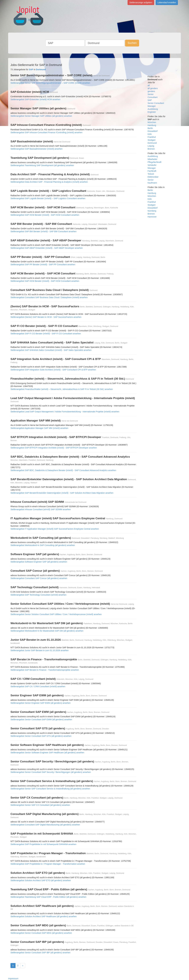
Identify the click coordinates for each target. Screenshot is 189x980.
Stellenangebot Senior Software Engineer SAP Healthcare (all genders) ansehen (47, 753)
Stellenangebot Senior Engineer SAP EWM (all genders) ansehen (41, 703)
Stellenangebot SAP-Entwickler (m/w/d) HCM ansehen (35, 99)
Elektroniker (153, 177)
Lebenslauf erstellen (167, 3)
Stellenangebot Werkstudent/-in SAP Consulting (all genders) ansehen (43, 545)
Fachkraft (152, 171)
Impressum (13, 979)
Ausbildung (153, 109)
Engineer (152, 112)
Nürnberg (152, 211)
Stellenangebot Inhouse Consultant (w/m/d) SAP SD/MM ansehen (41, 509)
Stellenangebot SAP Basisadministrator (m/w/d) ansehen (36, 149)
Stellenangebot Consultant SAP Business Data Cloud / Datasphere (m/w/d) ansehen (49, 297)
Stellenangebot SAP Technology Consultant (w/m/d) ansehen (38, 595)
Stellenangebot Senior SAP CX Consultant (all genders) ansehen (40, 805)
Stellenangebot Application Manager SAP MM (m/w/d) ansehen (39, 428)
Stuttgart (152, 140)
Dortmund (152, 143)
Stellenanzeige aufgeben (141, 3)
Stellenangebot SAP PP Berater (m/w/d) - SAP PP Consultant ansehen (43, 265)
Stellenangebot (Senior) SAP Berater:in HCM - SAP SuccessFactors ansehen (46, 317)
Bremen (151, 149)
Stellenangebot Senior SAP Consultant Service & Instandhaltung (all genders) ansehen (50, 789)
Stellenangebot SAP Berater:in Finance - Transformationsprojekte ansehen (45, 670)
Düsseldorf (153, 131)
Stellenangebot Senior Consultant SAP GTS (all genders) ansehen (41, 736)
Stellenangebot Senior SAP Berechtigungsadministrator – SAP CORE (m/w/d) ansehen (50, 83)
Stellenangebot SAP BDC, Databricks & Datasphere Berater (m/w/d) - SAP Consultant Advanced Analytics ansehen (63, 470)
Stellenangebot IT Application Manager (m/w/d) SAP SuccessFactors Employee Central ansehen (55, 529)
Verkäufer (152, 165)
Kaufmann (152, 183)
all (149, 85)
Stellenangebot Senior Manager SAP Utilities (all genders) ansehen (41, 116)
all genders (153, 88)
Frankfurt (152, 137)
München (152, 122)
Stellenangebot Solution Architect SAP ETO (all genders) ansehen (41, 880)
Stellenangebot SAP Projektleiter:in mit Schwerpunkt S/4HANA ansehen (43, 844)
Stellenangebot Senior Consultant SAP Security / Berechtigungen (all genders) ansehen (51, 772)
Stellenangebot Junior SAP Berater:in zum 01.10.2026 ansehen (40, 650)
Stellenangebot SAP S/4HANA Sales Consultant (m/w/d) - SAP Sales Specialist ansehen (51, 350)
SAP (150, 100)
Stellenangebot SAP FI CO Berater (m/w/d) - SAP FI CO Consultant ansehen (46, 334)
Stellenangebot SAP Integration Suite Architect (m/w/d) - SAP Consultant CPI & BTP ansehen (53, 370)
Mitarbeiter (153, 159)
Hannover (152, 217)
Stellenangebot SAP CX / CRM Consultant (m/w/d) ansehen (38, 686)
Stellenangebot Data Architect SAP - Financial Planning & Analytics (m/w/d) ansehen (49, 182)
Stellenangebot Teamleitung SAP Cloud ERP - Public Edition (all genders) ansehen (48, 897)
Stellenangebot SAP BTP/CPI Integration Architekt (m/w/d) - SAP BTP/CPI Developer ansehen (54, 448)
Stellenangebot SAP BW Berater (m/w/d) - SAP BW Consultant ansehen (43, 231)
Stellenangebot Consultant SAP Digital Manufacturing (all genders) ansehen (45, 825)
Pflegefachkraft (155, 162)
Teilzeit (151, 174)
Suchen (132, 43)
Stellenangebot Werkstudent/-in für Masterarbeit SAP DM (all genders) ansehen (47, 631)
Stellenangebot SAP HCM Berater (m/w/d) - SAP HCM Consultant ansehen (45, 215)
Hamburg (152, 125)
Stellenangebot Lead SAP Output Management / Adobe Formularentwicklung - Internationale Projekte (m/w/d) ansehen (65, 412)
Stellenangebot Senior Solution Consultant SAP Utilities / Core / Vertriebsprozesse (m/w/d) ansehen (56, 614)
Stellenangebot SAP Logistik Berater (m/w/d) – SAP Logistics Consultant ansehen (48, 198)
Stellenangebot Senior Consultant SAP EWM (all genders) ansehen (41, 719)
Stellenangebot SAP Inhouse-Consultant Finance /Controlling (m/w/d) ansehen (46, 132)
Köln (150, 134)
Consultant (153, 97)
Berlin (150, 128)
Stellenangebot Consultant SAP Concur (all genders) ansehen (39, 578)
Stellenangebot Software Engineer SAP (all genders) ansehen (39, 562)
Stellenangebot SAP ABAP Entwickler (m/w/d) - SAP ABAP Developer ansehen (47, 248)
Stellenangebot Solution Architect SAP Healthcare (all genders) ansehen (44, 916)
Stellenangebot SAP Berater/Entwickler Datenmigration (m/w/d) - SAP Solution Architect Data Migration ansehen (62, 493)
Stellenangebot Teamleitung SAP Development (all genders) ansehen (42, 165)
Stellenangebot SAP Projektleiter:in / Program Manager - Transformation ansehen (48, 864)
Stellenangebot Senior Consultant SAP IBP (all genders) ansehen (40, 953)
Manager (152, 106)
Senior (151, 94)
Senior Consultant (156, 103)
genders (151, 91)
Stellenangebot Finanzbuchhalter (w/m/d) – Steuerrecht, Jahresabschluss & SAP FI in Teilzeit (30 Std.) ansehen (62, 389)
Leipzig (151, 146)
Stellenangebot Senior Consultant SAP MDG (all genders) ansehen (41, 933)
